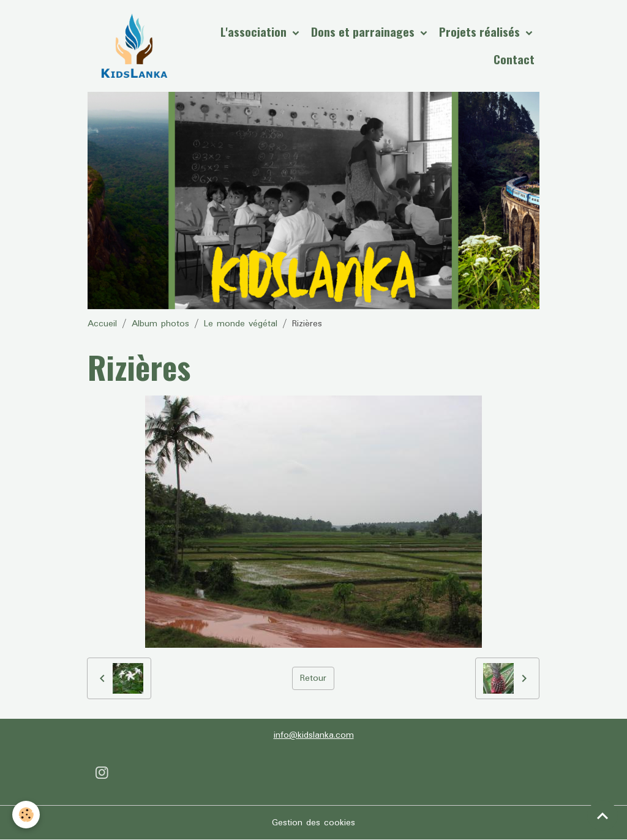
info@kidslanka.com (314, 735)
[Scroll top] (603, 816)
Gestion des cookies (313, 823)
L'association (255, 32)
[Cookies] (26, 815)
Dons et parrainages (364, 32)
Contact (514, 59)
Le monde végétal (241, 324)
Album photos (160, 324)
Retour (313, 678)
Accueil (102, 324)
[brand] (134, 46)
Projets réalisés (481, 32)
